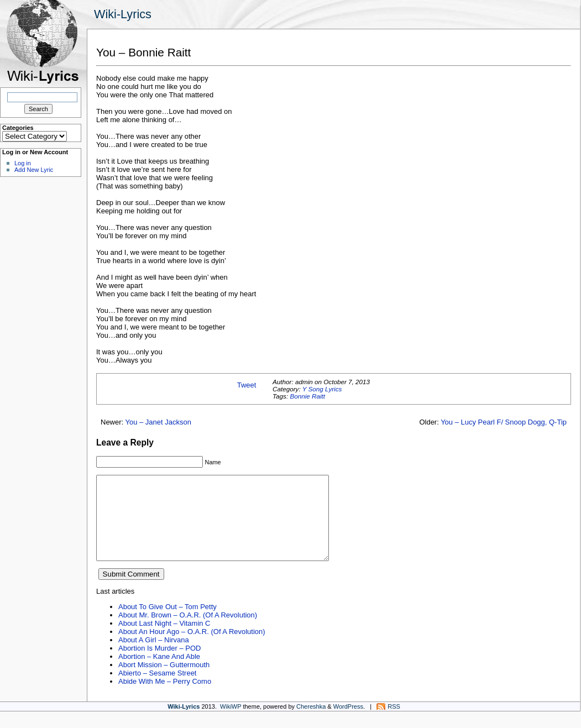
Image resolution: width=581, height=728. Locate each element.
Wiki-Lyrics (123, 14)
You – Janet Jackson (158, 422)
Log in (23, 163)
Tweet (247, 385)
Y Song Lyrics (322, 389)
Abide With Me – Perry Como (165, 698)
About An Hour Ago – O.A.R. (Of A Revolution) (192, 648)
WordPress (348, 723)
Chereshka (311, 723)
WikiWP (231, 723)
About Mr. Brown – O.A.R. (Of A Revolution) (188, 632)
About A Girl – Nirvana (154, 656)
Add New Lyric (34, 170)
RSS (394, 723)
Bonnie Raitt (307, 396)
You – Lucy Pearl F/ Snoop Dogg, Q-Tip (504, 422)
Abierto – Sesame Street (157, 690)
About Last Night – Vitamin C (164, 640)
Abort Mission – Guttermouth (164, 681)
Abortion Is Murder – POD (159, 665)
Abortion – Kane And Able (159, 673)
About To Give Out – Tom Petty (168, 623)
